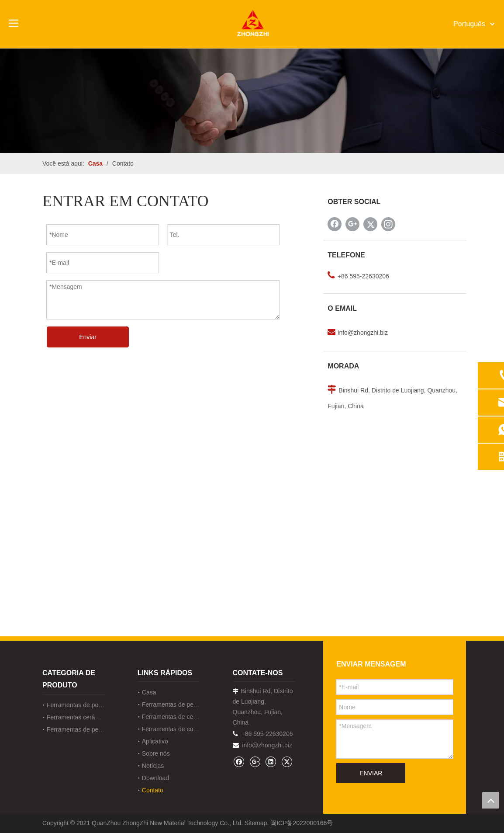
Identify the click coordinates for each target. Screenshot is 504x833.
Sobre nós (156, 753)
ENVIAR (371, 773)
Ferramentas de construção (179, 729)
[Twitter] (370, 224)
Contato (153, 790)
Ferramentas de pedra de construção (97, 729)
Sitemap (256, 823)
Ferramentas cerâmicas (79, 717)
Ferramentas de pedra (77, 705)
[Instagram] (388, 224)
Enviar (88, 337)
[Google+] (352, 224)
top (490, 800)
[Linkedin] (271, 762)
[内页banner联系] (252, 101)
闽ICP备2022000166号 (302, 823)
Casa (149, 692)
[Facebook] (335, 224)
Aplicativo (155, 741)
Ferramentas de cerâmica (177, 717)
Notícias (153, 766)
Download (155, 778)
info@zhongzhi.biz (363, 333)
